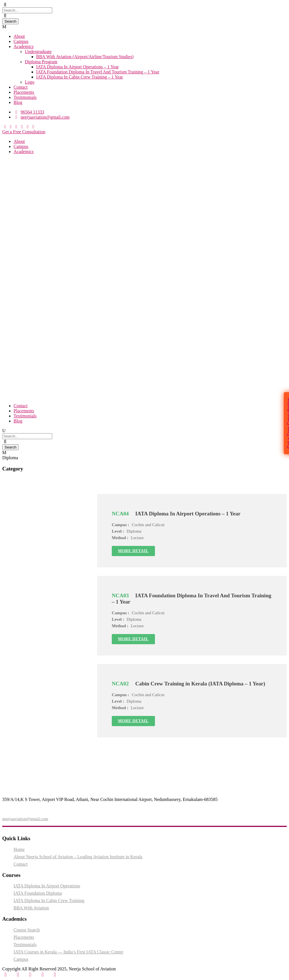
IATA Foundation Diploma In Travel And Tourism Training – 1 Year (98, 72)
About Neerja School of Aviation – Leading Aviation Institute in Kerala (78, 857)
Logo (30, 82)
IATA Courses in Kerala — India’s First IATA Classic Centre (68, 952)
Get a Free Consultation (24, 132)
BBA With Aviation (31, 908)
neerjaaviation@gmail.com (25, 819)
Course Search (27, 930)
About (19, 36)
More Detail (133, 551)
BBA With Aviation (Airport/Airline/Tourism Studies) (85, 57)
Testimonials (25, 97)
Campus (21, 41)
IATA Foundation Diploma (38, 893)
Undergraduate (38, 52)
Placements (24, 92)
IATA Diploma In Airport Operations (47, 886)
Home (19, 849)
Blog (18, 102)
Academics (24, 46)
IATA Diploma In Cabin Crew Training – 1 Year (80, 77)
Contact (21, 87)
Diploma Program (41, 62)
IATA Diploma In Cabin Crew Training (49, 900)
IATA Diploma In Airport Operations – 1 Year (77, 67)
